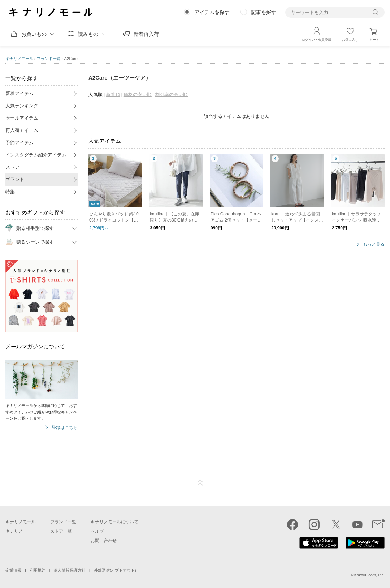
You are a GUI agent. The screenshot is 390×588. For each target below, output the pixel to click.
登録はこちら (65, 428)
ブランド (15, 179)
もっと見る (374, 244)
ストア (12, 167)
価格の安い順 (138, 95)
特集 (10, 192)
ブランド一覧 (49, 59)
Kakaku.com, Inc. (369, 575)
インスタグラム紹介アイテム (36, 155)
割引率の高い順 (171, 95)
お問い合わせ (104, 541)
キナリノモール (19, 59)
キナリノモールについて (114, 522)
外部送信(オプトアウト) (115, 570)
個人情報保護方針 (70, 570)
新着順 (113, 95)
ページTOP (200, 483)
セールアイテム (22, 118)
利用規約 (38, 570)
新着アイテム (19, 93)
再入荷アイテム (22, 130)
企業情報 (13, 570)
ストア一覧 (61, 531)
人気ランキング (22, 106)
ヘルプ (97, 531)
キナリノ (14, 531)
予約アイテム (19, 143)
